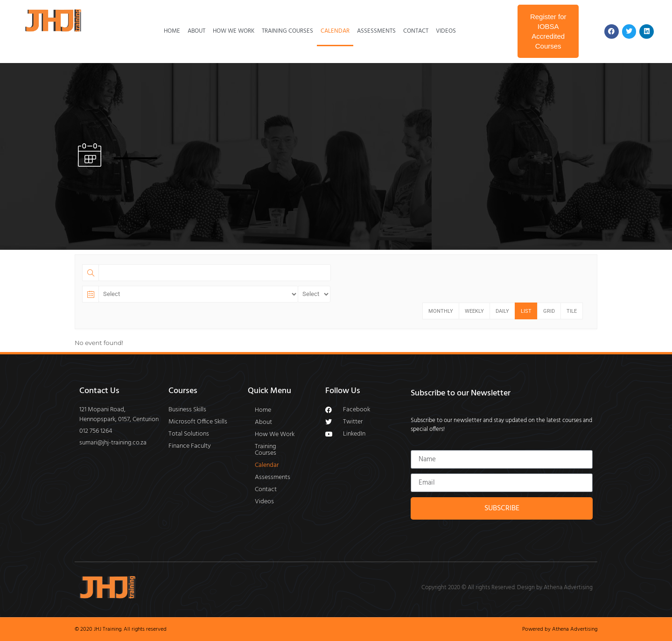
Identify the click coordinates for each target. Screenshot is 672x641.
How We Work (234, 31)
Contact (416, 31)
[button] (278, 450)
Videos (446, 31)
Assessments (376, 31)
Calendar (335, 31)
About (196, 31)
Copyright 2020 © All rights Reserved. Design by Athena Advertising (507, 588)
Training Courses (287, 31)
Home (172, 31)
